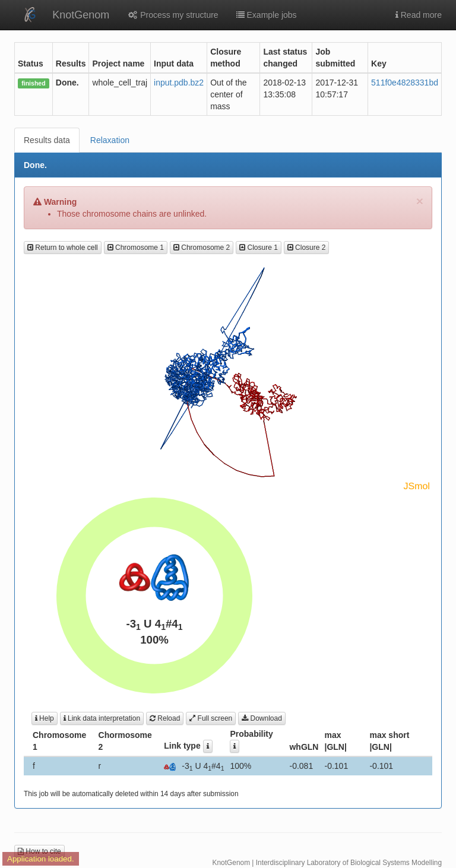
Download (262, 718)
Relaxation (110, 140)
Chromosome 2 (202, 248)
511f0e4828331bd (405, 83)
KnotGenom (81, 15)
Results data (47, 140)
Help (45, 718)
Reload (165, 718)
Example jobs (267, 15)
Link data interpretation (102, 718)
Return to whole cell (63, 248)
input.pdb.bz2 (179, 83)
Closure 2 (307, 248)
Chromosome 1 (136, 248)
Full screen (211, 718)
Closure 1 (259, 248)
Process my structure (172, 15)
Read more (419, 15)
